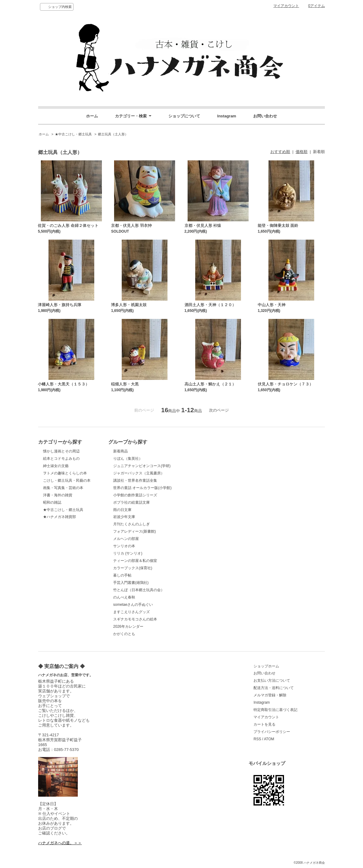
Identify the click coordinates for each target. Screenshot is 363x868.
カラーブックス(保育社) (133, 568)
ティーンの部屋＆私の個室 (135, 561)
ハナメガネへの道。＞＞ (60, 843)
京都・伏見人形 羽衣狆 (131, 225)
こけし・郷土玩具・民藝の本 (67, 480)
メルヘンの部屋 (126, 539)
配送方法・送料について (274, 688)
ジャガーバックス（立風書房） (139, 473)
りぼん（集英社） (128, 459)
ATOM (269, 739)
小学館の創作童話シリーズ (135, 495)
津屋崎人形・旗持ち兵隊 (60, 305)
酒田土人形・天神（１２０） (210, 305)
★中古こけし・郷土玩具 (73, 134)
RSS (257, 739)
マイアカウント (286, 6)
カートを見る (264, 724)
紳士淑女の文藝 (56, 466)
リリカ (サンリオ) (128, 553)
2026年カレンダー (128, 627)
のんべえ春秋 (124, 597)
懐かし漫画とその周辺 (61, 451)
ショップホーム (266, 666)
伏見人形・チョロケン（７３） (286, 384)
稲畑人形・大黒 (125, 384)
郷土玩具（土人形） (113, 134)
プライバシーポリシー (272, 732)
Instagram (227, 116)
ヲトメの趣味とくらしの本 (65, 473)
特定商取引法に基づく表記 (275, 710)
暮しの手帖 (122, 575)
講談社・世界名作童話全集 (135, 480)
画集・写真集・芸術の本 (63, 488)
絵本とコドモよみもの (61, 459)
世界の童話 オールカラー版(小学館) (142, 488)
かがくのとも (124, 634)
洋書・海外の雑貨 (58, 495)
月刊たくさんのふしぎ (131, 524)
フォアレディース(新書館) (135, 531)
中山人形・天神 (272, 305)
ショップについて (184, 116)
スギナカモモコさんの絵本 (135, 619)
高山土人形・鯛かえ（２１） (210, 384)
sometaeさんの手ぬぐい (133, 605)
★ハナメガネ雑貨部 (59, 517)
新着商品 (120, 451)
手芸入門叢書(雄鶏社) (131, 583)
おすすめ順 (280, 152)
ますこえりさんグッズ (131, 612)
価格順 (302, 152)
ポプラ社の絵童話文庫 (131, 502)
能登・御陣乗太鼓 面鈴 (278, 225)
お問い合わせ (265, 116)
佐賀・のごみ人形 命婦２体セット (68, 225)
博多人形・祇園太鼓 (129, 305)
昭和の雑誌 (52, 502)
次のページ (219, 410)
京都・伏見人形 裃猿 (203, 225)
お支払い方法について (272, 680)
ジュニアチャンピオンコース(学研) (142, 466)
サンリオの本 (124, 546)
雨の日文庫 (122, 510)
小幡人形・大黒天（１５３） (64, 384)
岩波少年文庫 (124, 517)
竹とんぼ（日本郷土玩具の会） (139, 590)
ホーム (92, 116)
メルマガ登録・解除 (270, 695)
